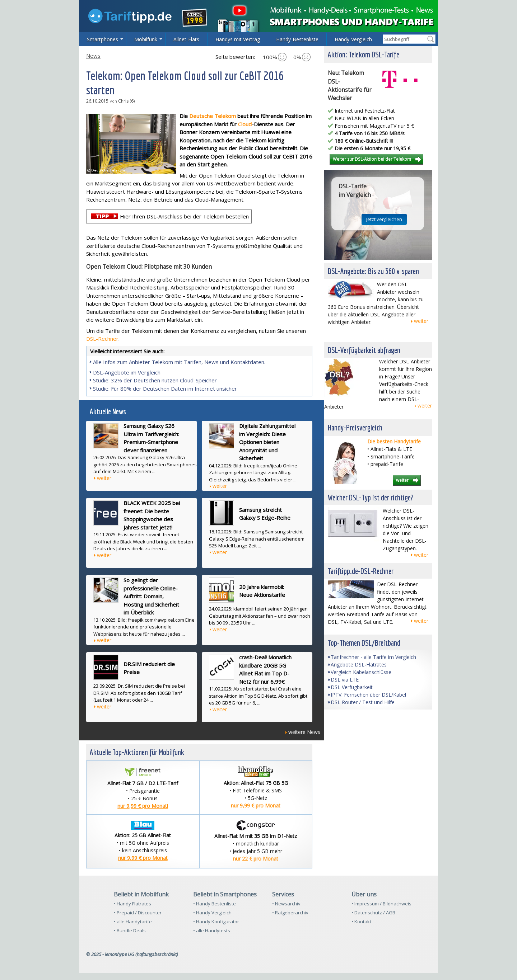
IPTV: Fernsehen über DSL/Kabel (368, 695)
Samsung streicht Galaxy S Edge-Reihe (265, 514)
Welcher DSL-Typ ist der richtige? (371, 497)
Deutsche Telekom (213, 116)
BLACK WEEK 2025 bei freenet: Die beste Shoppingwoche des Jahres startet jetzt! (152, 515)
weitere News (304, 732)
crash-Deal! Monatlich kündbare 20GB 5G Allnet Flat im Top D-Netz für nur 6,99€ (265, 669)
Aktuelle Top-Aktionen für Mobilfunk (137, 752)
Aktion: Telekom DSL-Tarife (364, 54)
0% (302, 57)
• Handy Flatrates (132, 904)
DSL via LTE (345, 680)
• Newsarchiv (286, 904)
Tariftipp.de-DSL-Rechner (361, 571)
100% (275, 57)
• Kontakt (361, 922)
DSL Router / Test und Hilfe (363, 702)
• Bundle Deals (130, 930)
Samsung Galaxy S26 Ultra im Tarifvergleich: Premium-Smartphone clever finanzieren (151, 438)
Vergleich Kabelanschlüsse (361, 672)
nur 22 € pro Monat (256, 859)
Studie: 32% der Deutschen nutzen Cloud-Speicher (155, 380)
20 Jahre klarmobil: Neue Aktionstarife (262, 591)
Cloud (245, 124)
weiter (104, 478)
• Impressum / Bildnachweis (381, 904)
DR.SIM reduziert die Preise (149, 668)
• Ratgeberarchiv (290, 913)
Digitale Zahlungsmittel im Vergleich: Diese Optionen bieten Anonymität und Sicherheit (267, 442)
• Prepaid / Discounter (138, 913)
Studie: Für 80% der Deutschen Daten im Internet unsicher (165, 388)
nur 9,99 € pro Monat (256, 805)
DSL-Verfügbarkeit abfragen (364, 350)
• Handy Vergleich (212, 913)
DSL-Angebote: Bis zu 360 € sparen (373, 271)
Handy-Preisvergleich (355, 427)
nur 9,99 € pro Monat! (143, 806)
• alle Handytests (212, 930)
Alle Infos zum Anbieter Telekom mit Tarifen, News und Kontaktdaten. (179, 362)
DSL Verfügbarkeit (352, 687)
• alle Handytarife (133, 922)
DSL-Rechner (102, 339)
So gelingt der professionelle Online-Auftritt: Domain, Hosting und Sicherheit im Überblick (151, 596)
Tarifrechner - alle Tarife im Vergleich (373, 657)
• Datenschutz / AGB (373, 913)
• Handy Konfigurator (216, 922)
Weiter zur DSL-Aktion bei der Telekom (372, 159)
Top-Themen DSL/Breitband (364, 643)
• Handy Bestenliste (215, 904)
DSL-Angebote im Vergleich (127, 372)
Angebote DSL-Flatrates (359, 665)
